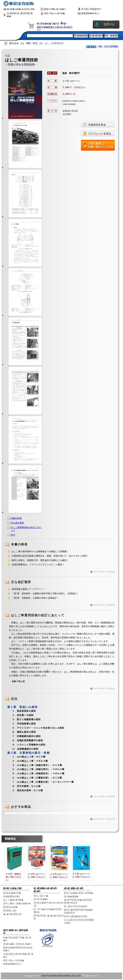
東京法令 (14, 43)
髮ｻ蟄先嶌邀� (10, 907)
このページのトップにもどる (103, 572)
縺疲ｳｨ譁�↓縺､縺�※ (55, 9)
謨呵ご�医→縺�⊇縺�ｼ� (17, 903)
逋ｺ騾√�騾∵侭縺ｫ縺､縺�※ (17, 944)
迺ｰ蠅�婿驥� (71, 897)
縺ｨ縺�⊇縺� (21, 9)
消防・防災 (32, 43)
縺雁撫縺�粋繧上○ (91, 13)
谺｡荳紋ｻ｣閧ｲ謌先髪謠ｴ (76, 906)
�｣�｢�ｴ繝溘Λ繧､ (13, 914)
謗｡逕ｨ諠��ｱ (41, 899)
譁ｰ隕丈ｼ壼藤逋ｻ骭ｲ (91, 9)
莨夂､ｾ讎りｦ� (41, 896)
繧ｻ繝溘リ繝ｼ (10, 911)
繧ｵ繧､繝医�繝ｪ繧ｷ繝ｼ (76, 916)
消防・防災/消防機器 (108, 47)
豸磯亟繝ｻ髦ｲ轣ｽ (12, 897)
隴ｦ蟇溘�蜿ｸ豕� (12, 893)
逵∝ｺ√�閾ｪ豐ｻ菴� (13, 900)
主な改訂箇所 (17, 523)
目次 (13, 535)
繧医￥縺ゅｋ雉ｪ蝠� (54, 13)
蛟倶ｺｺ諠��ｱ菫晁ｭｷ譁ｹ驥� (79, 893)
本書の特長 (16, 518)
